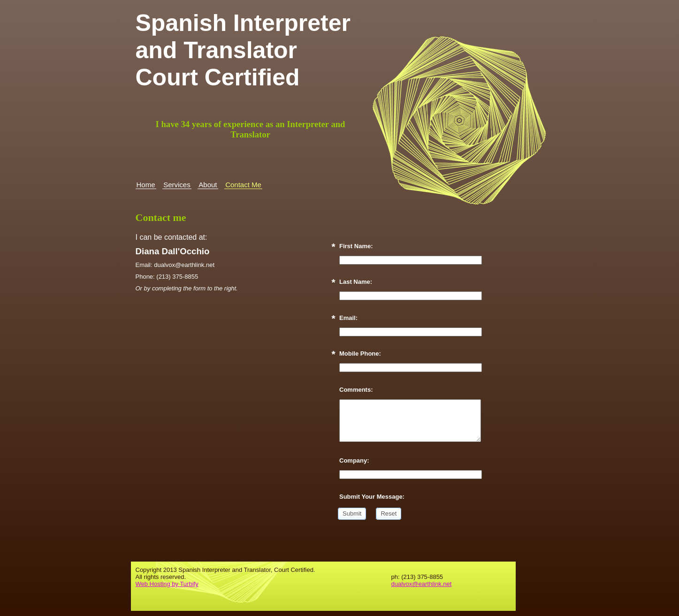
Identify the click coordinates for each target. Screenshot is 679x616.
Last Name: (356, 282)
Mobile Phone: (360, 354)
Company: (354, 460)
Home (146, 185)
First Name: (356, 246)
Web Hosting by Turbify (167, 584)
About (208, 185)
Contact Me (243, 185)
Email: (348, 318)
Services (177, 185)
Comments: (356, 390)
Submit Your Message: (372, 497)
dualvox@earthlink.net (422, 584)
